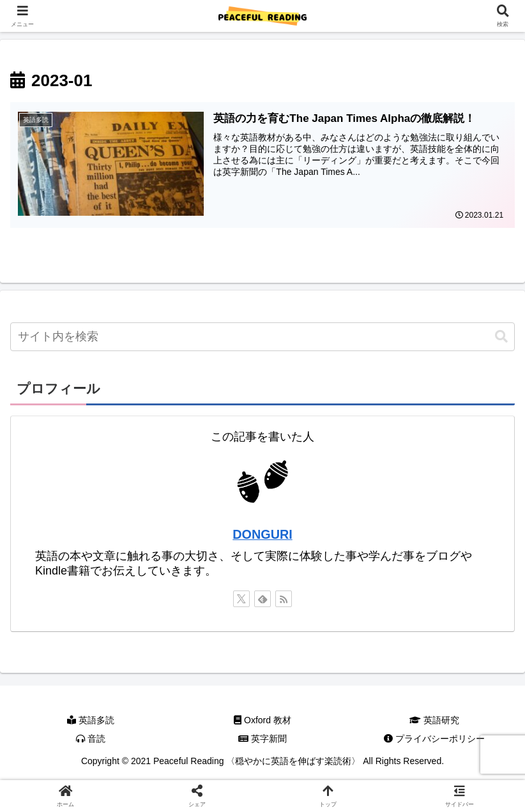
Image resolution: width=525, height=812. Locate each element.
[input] (262, 337)
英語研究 (434, 720)
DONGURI (262, 535)
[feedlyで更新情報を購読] (262, 599)
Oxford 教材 (262, 720)
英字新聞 (262, 739)
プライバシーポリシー (434, 739)
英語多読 (91, 720)
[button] (501, 337)
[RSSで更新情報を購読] (284, 599)
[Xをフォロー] (241, 599)
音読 (91, 739)
